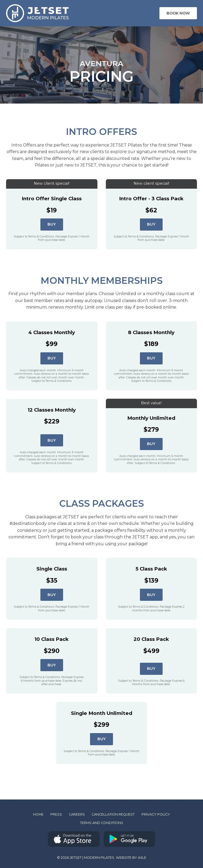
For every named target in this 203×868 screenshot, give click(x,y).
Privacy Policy (156, 814)
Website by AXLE (131, 858)
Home (38, 814)
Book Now (178, 13)
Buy (52, 224)
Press (56, 814)
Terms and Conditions (102, 823)
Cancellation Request (113, 814)
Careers (77, 814)
